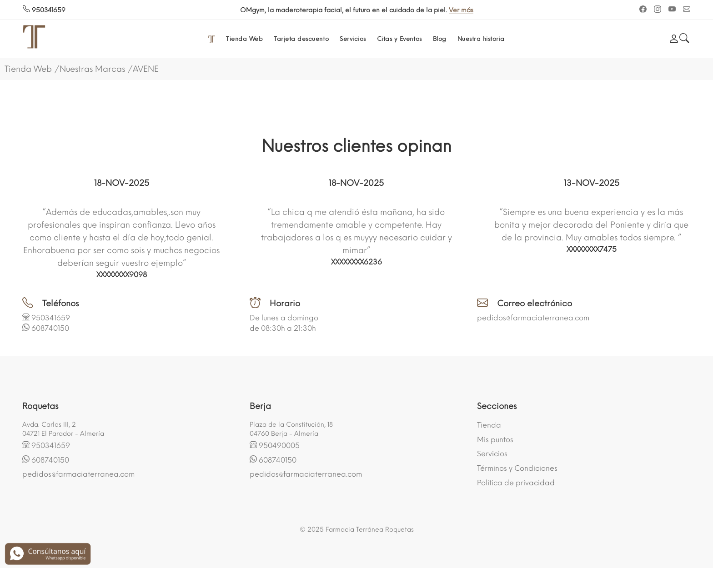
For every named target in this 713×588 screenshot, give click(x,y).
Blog (440, 39)
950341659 (44, 10)
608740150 (50, 328)
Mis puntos (495, 440)
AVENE (146, 69)
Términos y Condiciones (517, 468)
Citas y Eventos (399, 39)
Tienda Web (244, 39)
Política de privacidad (516, 483)
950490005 (279, 446)
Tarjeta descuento (301, 39)
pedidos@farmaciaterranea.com (533, 318)
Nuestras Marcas (92, 69)
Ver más (481, 10)
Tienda (489, 425)
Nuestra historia (481, 39)
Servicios (353, 39)
